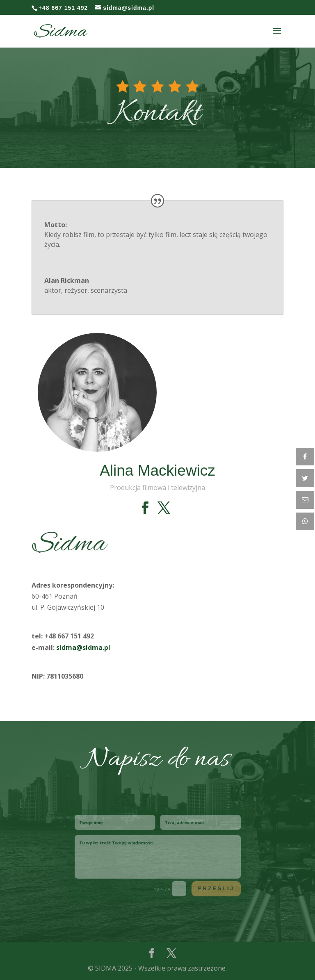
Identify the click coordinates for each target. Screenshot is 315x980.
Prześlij (203, 881)
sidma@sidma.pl (83, 647)
